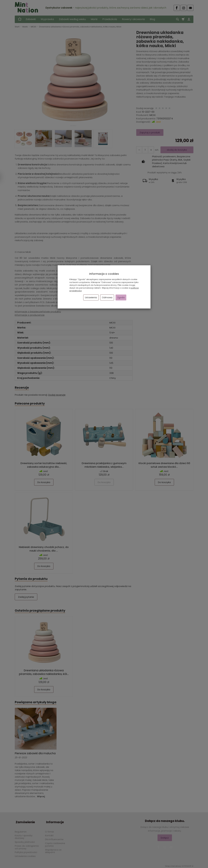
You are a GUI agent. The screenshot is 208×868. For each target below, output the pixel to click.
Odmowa (107, 297)
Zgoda (121, 297)
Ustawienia (91, 297)
